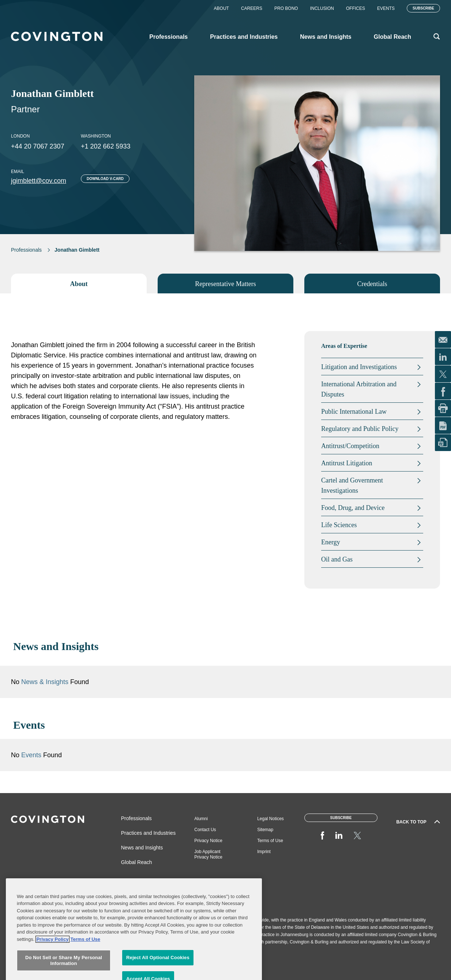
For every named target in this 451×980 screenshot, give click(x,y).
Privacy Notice (208, 841)
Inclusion (322, 8)
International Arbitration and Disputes (359, 389)
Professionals (26, 250)
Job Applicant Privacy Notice (208, 854)
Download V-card (105, 179)
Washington (96, 136)
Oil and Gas (337, 559)
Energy (331, 542)
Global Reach (137, 862)
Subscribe (423, 8)
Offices (356, 8)
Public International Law (354, 412)
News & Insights (45, 682)
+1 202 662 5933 (106, 146)
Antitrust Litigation (347, 463)
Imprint (264, 852)
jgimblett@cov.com (39, 181)
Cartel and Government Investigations (352, 485)
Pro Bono (286, 8)
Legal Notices (270, 819)
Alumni (201, 819)
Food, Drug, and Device (353, 508)
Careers (252, 8)
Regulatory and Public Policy (360, 429)
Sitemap (265, 830)
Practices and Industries (148, 833)
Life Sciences (339, 525)
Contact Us (205, 830)
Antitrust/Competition (350, 446)
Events (386, 8)
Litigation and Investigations (359, 367)
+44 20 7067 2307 (38, 146)
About (221, 8)
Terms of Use (270, 841)
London (20, 136)
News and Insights (142, 848)
